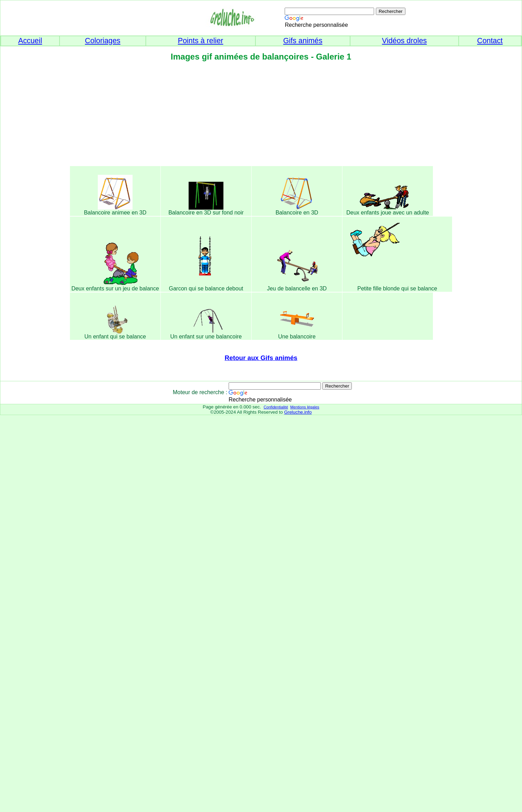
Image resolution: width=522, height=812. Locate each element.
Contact (490, 41)
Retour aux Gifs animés (261, 358)
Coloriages (103, 41)
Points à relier (200, 41)
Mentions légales (305, 407)
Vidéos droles (405, 41)
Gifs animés (303, 41)
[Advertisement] (261, 116)
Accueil (30, 41)
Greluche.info (298, 412)
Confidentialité (276, 407)
